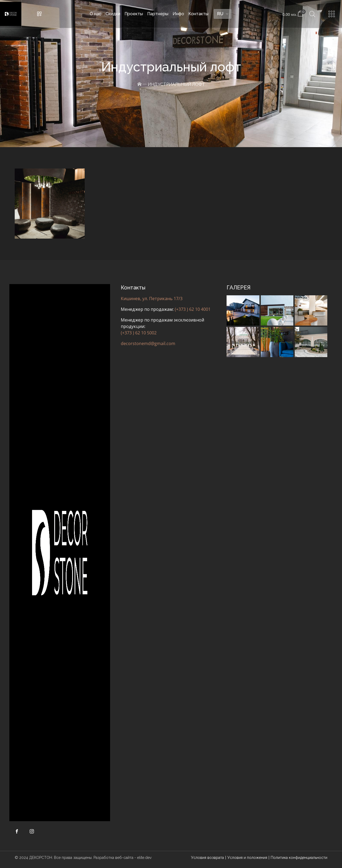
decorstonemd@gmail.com (148, 343)
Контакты (198, 14)
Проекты (134, 14)
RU (220, 14)
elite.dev (144, 858)
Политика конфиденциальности (299, 858)
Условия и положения (247, 858)
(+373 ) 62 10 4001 (193, 309)
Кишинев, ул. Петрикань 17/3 (152, 299)
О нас (96, 14)
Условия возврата (207, 858)
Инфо (178, 14)
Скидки (113, 14)
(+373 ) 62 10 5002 (139, 333)
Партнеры (158, 14)
